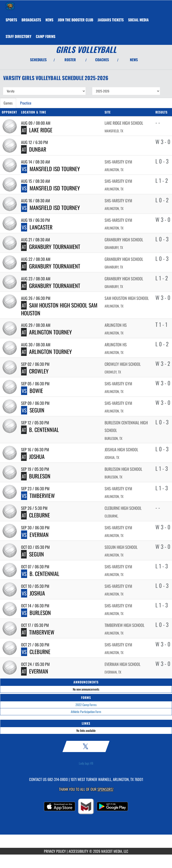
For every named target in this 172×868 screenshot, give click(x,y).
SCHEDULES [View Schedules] (38, 60)
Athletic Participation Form (86, 712)
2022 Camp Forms (86, 705)
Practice (26, 103)
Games (8, 103)
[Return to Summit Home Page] (10, 6)
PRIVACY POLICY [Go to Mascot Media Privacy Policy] (55, 851)
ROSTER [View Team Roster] (70, 60)
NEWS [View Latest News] (134, 60)
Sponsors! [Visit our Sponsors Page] (105, 789)
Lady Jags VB (86, 763)
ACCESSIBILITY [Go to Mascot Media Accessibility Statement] (78, 851)
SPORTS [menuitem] (11, 20)
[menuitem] (31, 20)
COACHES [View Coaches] (102, 60)
